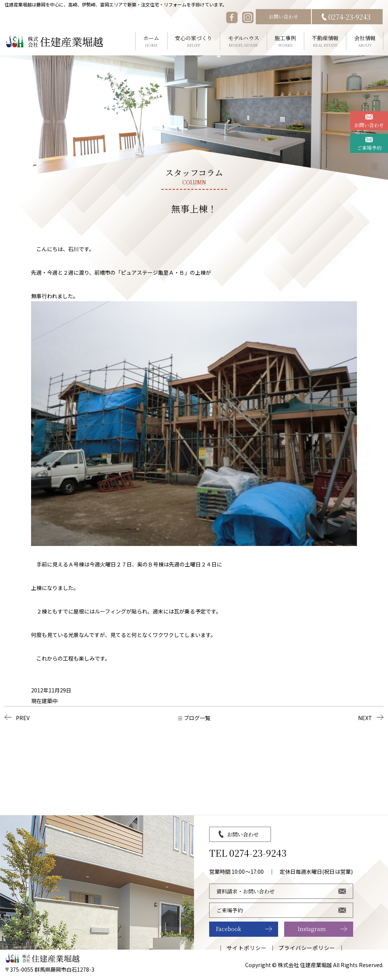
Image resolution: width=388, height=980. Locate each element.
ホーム (151, 41)
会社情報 (365, 41)
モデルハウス (243, 41)
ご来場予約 (369, 148)
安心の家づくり (194, 41)
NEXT (365, 718)
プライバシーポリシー (307, 948)
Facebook (229, 929)
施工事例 (286, 41)
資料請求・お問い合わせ (246, 891)
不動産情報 (325, 41)
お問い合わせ (283, 17)
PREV (23, 718)
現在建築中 (44, 701)
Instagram (312, 929)
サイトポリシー (246, 948)
